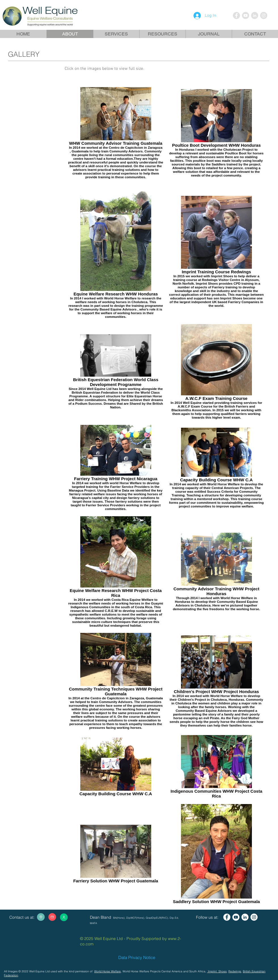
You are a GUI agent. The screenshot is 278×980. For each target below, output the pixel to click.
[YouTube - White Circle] (236, 917)
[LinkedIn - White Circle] (245, 917)
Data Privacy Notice (137, 957)
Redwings (235, 971)
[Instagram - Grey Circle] (264, 15)
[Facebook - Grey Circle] (236, 15)
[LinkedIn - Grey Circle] (255, 15)
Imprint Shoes (217, 971)
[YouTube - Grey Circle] (246, 15)
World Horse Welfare (108, 971)
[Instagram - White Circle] (254, 917)
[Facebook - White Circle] (227, 917)
